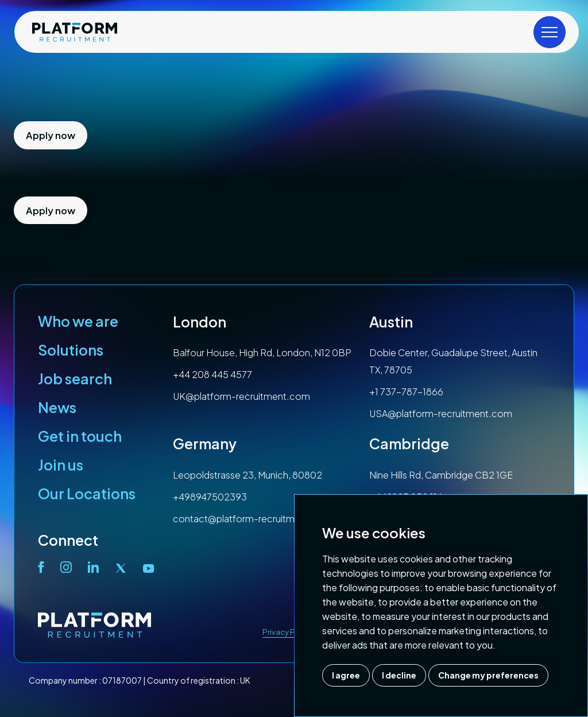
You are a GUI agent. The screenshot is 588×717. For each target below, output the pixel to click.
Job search (75, 379)
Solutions (71, 350)
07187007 (122, 680)
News (57, 407)
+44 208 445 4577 (212, 374)
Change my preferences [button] (488, 675)
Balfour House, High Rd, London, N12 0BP (262, 352)
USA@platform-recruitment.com (441, 413)
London (200, 322)
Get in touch (80, 436)
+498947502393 (210, 497)
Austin (391, 322)
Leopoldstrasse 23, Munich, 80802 (247, 475)
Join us (61, 465)
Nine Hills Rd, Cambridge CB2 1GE (441, 475)
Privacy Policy (287, 632)
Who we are (78, 321)
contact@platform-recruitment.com (253, 519)
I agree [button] (346, 675)
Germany (205, 444)
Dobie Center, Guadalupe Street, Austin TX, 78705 (453, 361)
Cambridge (409, 444)
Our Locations (87, 494)
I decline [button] (399, 675)
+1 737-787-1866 (406, 392)
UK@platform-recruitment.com (241, 396)
